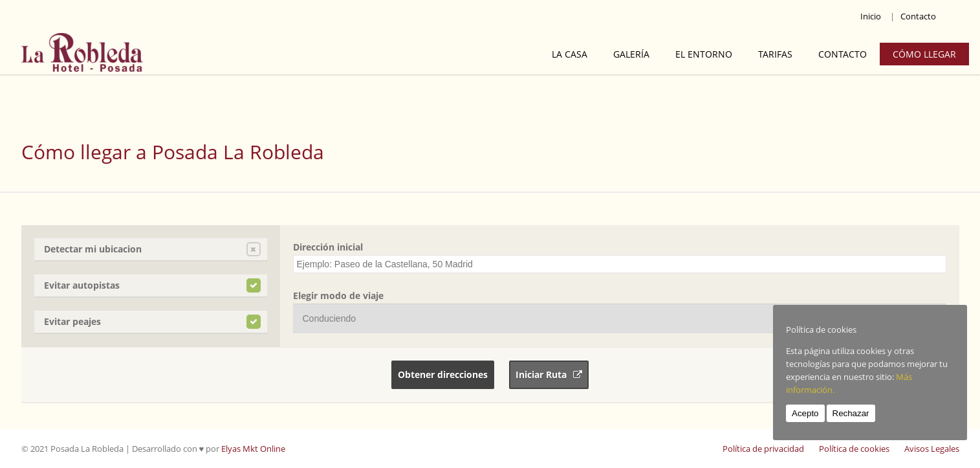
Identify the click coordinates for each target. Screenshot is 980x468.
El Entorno (704, 54)
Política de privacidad (763, 449)
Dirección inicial (328, 247)
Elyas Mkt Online (253, 449)
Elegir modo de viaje (338, 295)
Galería (631, 54)
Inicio (871, 16)
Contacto (918, 16)
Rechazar (851, 413)
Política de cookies (854, 449)
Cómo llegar (924, 54)
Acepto (805, 413)
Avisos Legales (932, 449)
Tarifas (775, 54)
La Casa (570, 54)
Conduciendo (330, 318)
